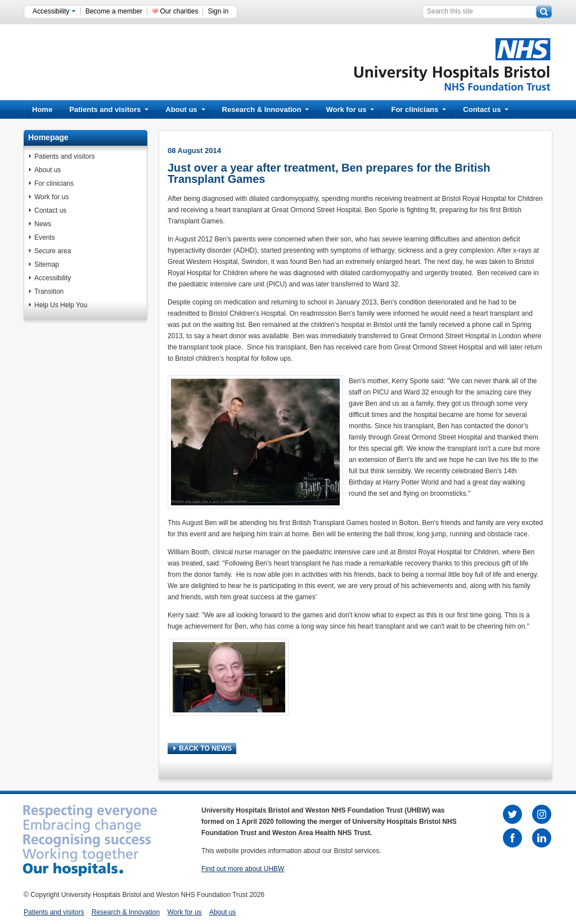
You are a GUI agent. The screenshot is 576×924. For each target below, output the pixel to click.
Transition (49, 291)
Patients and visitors (109, 109)
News (43, 224)
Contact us (486, 109)
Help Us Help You (61, 305)
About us (185, 109)
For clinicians (418, 109)
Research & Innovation (266, 109)
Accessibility (54, 11)
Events (45, 237)
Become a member (114, 11)
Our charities (179, 11)
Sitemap (47, 264)
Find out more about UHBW (243, 869)
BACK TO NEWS (202, 748)
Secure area (53, 251)
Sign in (218, 11)
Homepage (48, 137)
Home (42, 109)
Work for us (350, 109)
